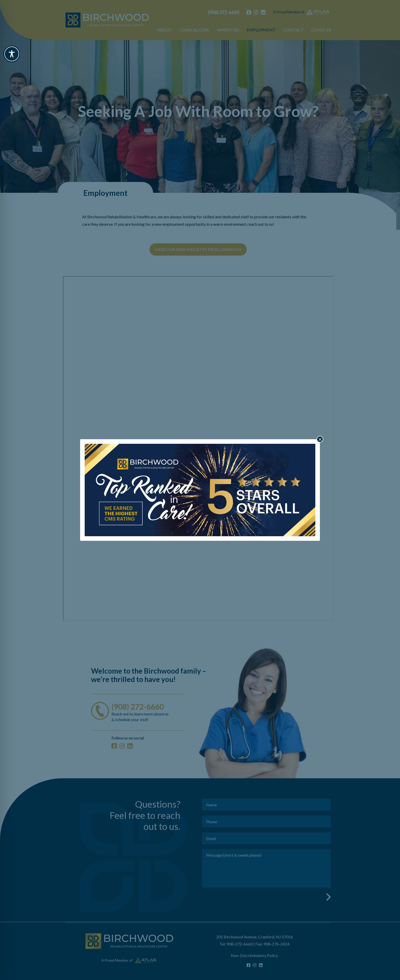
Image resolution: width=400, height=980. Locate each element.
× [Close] (320, 439)
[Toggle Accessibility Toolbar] (12, 54)
